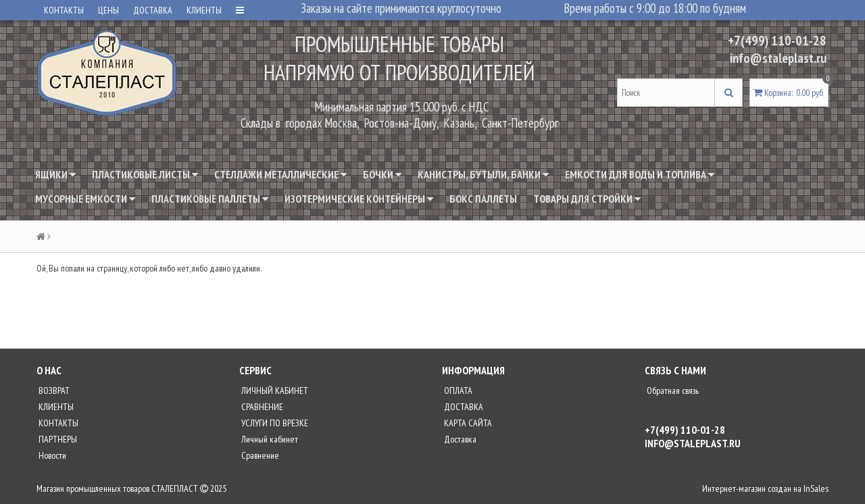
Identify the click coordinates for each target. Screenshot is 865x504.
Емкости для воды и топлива (640, 174)
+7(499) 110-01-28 (777, 41)
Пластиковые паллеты (210, 199)
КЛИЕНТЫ (204, 10)
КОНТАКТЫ (64, 10)
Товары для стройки (587, 199)
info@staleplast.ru (778, 58)
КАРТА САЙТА (467, 423)
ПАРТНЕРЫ (57, 439)
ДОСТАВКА (153, 10)
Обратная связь (672, 390)
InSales (816, 488)
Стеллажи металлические (280, 174)
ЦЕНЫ (108, 10)
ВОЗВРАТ (53, 390)
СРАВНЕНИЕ (261, 407)
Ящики (55, 174)
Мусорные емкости (85, 199)
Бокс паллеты (483, 199)
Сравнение (259, 455)
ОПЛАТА (457, 390)
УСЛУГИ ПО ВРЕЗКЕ (274, 423)
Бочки (382, 174)
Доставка (459, 439)
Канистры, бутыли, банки (483, 174)
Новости (51, 455)
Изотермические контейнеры (359, 199)
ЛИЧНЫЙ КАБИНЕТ (274, 390)
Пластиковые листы (145, 174)
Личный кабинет (269, 439)
